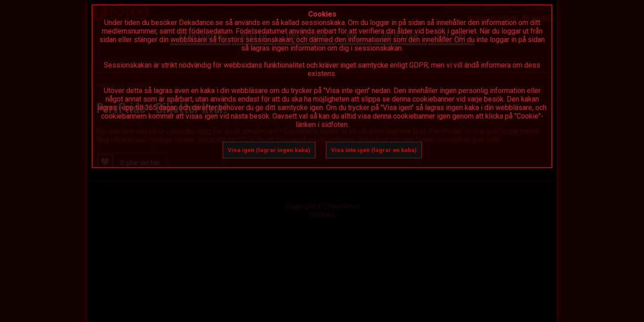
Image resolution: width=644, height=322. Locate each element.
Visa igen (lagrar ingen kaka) (269, 150)
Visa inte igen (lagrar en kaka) (374, 150)
